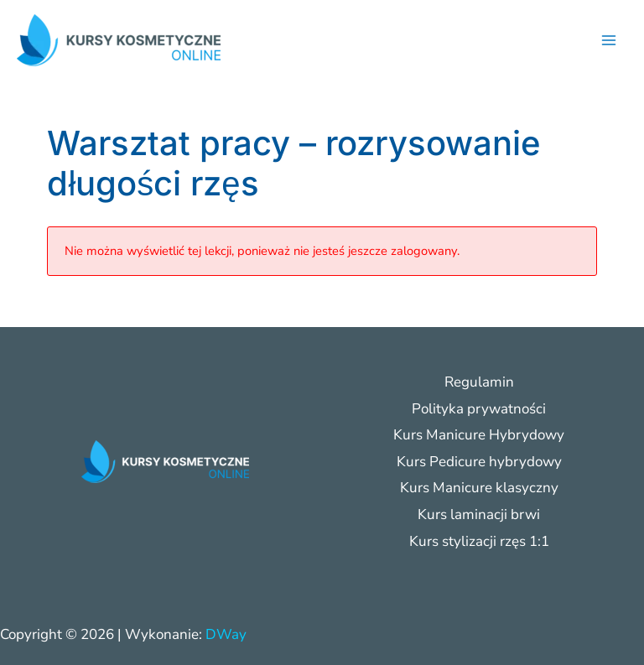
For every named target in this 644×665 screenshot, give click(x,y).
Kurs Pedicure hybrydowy (479, 462)
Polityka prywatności (479, 409)
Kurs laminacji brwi (479, 514)
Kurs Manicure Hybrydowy (479, 435)
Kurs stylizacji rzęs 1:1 (479, 541)
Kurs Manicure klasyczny (479, 488)
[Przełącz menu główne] (609, 40)
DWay (226, 634)
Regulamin (479, 382)
